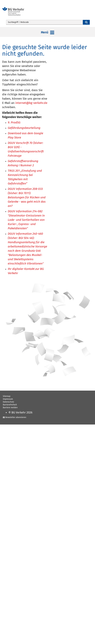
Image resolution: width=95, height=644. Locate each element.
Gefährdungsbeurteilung (24, 128)
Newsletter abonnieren (16, 417)
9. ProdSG (14, 123)
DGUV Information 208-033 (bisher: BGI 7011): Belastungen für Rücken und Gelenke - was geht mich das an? (27, 198)
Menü (48, 33)
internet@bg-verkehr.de (31, 103)
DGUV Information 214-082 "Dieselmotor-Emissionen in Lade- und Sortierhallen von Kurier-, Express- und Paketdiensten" (26, 220)
